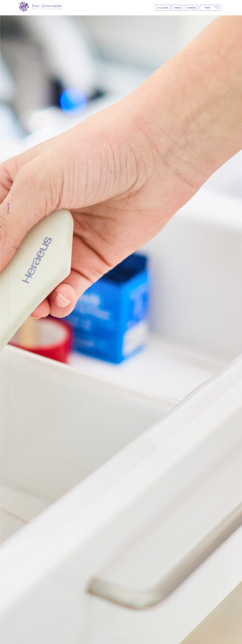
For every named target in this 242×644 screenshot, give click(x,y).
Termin (178, 8)
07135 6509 (163, 8)
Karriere (191, 8)
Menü (208, 8)
